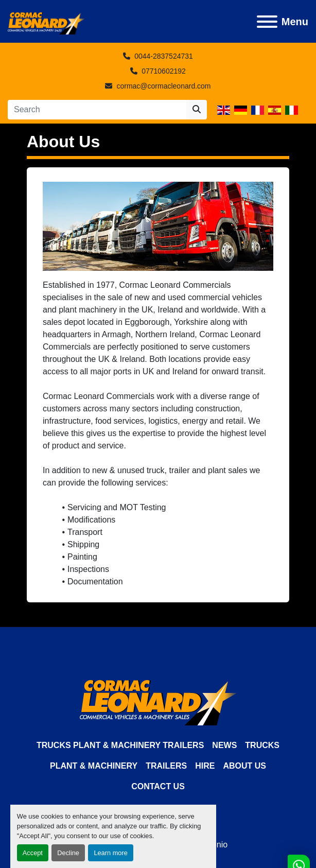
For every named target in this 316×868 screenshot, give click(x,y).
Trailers (166, 766)
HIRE (205, 766)
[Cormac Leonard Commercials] (158, 702)
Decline (68, 853)
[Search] (97, 110)
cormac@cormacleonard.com (163, 86)
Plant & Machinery (94, 766)
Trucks (262, 745)
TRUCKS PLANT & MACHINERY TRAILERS (120, 745)
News (224, 745)
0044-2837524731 (164, 56)
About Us (244, 766)
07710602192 (164, 71)
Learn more (110, 853)
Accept (33, 853)
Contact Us (158, 786)
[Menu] (267, 22)
